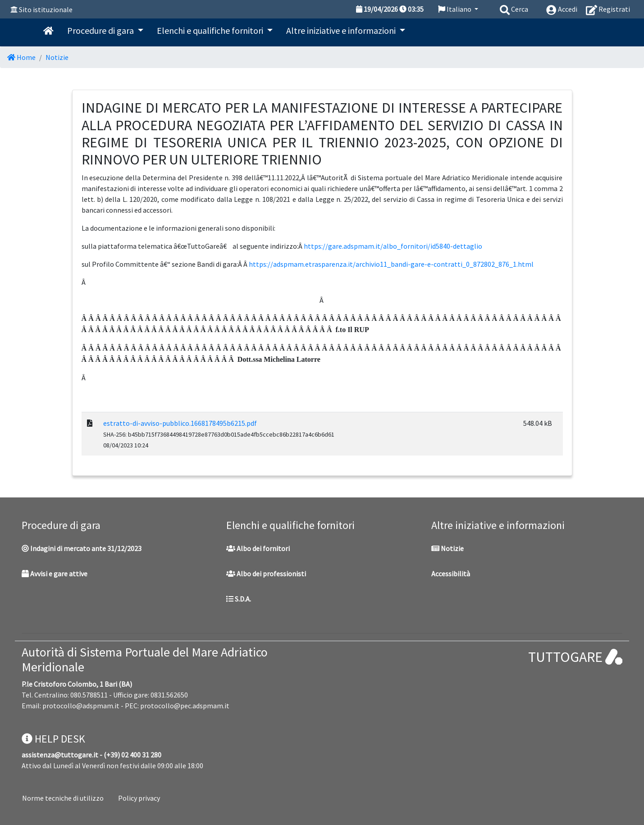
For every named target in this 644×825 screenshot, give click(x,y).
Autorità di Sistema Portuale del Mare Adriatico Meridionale (145, 660)
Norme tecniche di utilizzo (63, 798)
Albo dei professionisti (266, 574)
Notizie (57, 57)
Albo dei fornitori (258, 548)
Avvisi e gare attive (55, 574)
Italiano (455, 9)
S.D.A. (239, 599)
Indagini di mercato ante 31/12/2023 (82, 548)
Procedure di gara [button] (101, 30)
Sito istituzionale (46, 9)
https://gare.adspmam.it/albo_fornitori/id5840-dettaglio (393, 246)
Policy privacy (139, 798)
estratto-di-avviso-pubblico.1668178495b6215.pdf (180, 423)
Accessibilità (451, 574)
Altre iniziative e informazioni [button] (342, 30)
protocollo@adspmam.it (81, 706)
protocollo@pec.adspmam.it (185, 706)
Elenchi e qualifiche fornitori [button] (211, 30)
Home (21, 57)
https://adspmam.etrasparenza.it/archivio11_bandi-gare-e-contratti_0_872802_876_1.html (391, 264)
